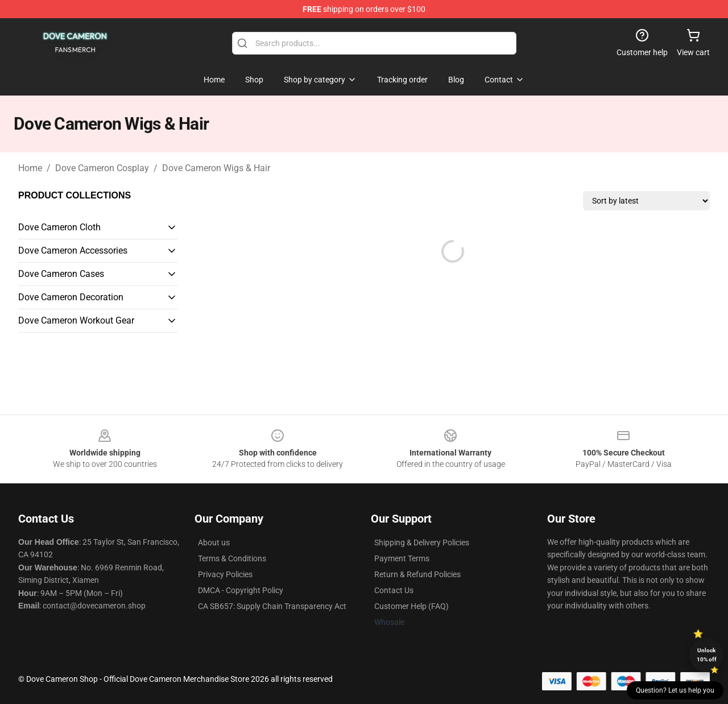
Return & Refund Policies (417, 574)
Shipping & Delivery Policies (422, 543)
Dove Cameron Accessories (73, 250)
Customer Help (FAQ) (411, 606)
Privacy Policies (225, 574)
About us (214, 543)
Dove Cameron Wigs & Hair (216, 168)
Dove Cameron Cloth (59, 227)
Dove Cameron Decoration (71, 297)
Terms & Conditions (232, 558)
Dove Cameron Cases (61, 274)
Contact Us (394, 590)
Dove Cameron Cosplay (102, 168)
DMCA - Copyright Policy (241, 590)
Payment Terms (402, 558)
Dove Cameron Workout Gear (76, 320)
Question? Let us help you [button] (675, 690)
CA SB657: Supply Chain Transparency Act (272, 606)
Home (30, 168)
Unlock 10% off (707, 655)
